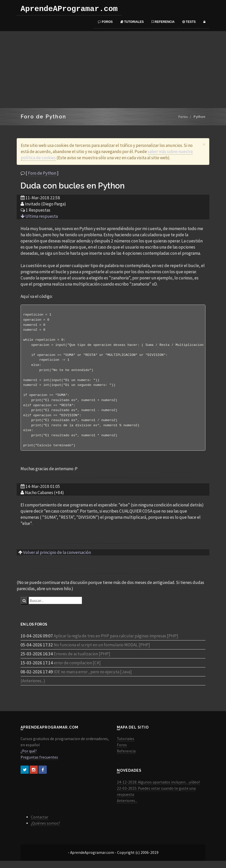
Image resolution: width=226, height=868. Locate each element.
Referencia (163, 22)
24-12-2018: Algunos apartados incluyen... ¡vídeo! (158, 789)
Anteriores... (127, 808)
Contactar (40, 824)
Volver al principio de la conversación (57, 560)
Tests (189, 22)
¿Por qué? (29, 758)
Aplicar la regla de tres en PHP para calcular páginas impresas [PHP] (116, 643)
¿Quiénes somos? (45, 830)
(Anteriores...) (33, 688)
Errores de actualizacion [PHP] (82, 661)
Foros (105, 22)
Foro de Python (42, 173)
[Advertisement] (113, 70)
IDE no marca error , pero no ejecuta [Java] (93, 679)
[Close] (204, 144)
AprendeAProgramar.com (69, 9)
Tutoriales (132, 22)
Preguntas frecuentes (39, 764)
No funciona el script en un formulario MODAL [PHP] (102, 652)
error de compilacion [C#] (77, 670)
